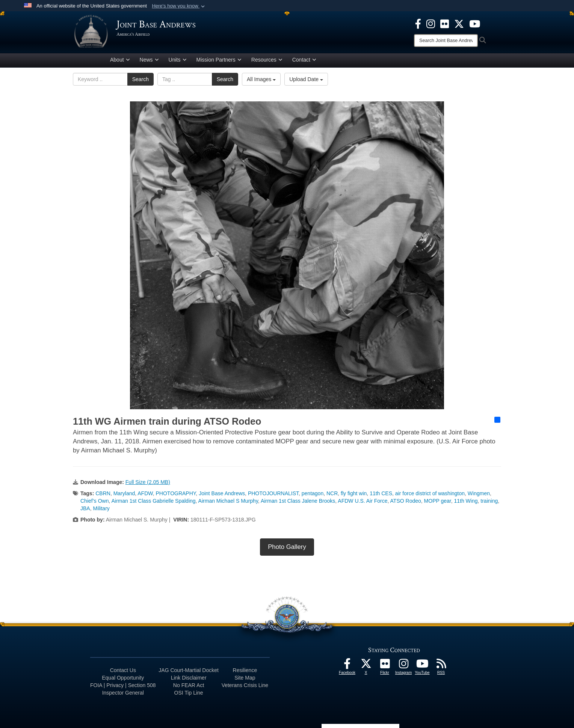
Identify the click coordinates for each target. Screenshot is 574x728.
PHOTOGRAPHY (176, 494)
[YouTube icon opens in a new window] (475, 23)
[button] (179, 6)
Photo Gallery (287, 548)
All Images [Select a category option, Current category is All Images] (261, 81)
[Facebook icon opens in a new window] (418, 23)
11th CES (381, 494)
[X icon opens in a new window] (459, 23)
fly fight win (354, 494)
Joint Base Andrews (222, 494)
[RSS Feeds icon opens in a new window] (441, 667)
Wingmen (479, 494)
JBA (85, 509)
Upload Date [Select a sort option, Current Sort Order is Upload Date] (306, 81)
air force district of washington (430, 494)
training (489, 502)
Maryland (124, 494)
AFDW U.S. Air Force (363, 502)
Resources (267, 61)
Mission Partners (219, 61)
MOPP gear (438, 502)
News (149, 61)
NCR (332, 494)
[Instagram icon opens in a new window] (431, 23)
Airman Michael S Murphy (228, 502)
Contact (304, 61)
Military (101, 509)
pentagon (313, 494)
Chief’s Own (94, 502)
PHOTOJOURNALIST (273, 494)
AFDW (145, 494)
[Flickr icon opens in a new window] (445, 23)
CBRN (103, 494)
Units (178, 61)
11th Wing (466, 502)
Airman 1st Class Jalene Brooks (298, 502)
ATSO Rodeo (406, 502)
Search (140, 81)
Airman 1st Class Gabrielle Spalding (153, 502)
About (120, 61)
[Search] (446, 41)
